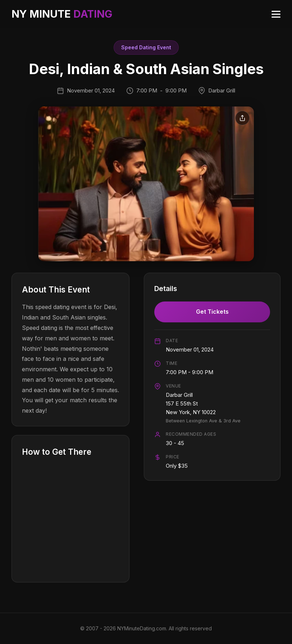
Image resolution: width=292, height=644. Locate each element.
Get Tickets (212, 312)
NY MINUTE (62, 14)
